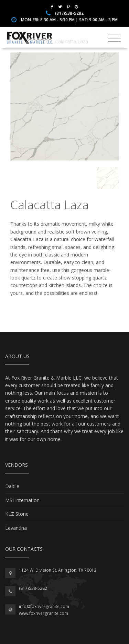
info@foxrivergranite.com (44, 606)
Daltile (12, 486)
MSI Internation (22, 500)
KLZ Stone (17, 514)
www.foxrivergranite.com (44, 613)
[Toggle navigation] (114, 38)
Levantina (16, 528)
